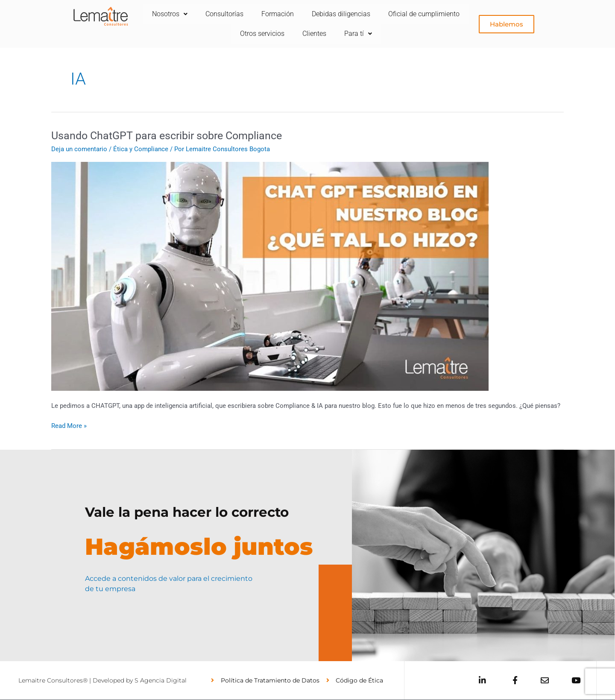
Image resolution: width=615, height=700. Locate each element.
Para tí (405, 34)
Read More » (69, 425)
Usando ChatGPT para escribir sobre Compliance (171, 135)
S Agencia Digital (161, 680)
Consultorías (268, 14)
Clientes (360, 34)
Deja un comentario (79, 149)
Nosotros (212, 14)
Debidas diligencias (388, 14)
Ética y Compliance (141, 149)
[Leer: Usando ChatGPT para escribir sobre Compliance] (270, 276)
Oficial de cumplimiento (228, 34)
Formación (323, 14)
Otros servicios (306, 34)
